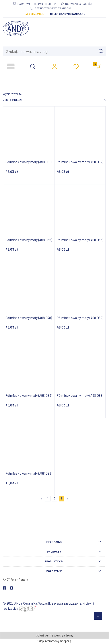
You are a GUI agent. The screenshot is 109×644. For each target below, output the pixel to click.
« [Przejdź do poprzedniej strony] (41, 499)
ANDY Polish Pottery (15, 580)
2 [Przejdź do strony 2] (54, 499)
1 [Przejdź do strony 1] (48, 499)
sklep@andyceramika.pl (68, 14)
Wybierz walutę (12, 94)
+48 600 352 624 (34, 14)
